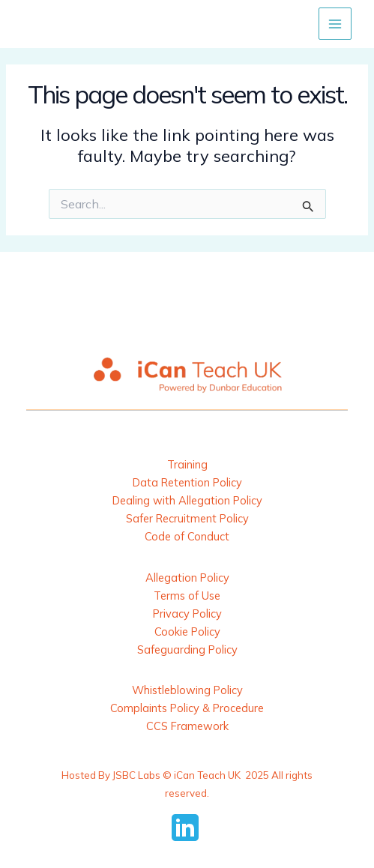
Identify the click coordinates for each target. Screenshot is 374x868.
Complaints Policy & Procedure (187, 708)
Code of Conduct (187, 536)
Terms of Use (187, 596)
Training (187, 464)
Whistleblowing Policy (187, 690)
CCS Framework (187, 726)
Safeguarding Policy (187, 650)
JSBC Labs (136, 775)
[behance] (187, 828)
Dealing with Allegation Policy (187, 500)
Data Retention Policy (187, 482)
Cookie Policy (187, 632)
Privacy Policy (187, 614)
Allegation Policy (187, 578)
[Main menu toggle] (335, 24)
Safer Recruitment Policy (187, 518)
